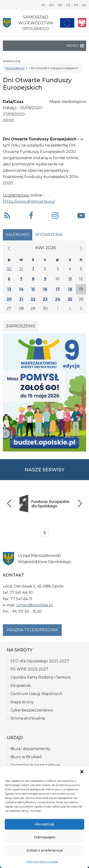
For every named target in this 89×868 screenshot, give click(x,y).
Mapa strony (22, 702)
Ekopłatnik (21, 686)
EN (52, 5)
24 (58, 299)
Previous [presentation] (9, 503)
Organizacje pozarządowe (35, 765)
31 (21, 269)
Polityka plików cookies (42, 861)
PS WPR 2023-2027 (29, 669)
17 (58, 289)
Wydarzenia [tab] (49, 235)
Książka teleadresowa (32, 630)
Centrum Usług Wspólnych (36, 694)
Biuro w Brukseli (26, 757)
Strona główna (15, 68)
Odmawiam (45, 837)
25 (70, 299)
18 (70, 289)
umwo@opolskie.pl (34, 605)
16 (45, 289)
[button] (82, 772)
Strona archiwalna (28, 718)
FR (76, 5)
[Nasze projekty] (67, 23)
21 (21, 299)
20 (9, 299)
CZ (68, 5)
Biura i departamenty (30, 749)
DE (60, 5)
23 (45, 299)
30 (9, 269)
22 (33, 299)
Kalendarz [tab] (18, 235)
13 (9, 289)
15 (33, 289)
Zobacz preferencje (44, 850)
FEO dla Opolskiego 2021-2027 (40, 661)
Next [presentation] (80, 503)
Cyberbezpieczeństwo (32, 710)
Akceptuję (45, 824)
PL (44, 5)
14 (21, 289)
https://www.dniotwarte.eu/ (29, 201)
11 (70, 279)
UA (84, 5)
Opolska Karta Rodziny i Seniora (40, 677)
